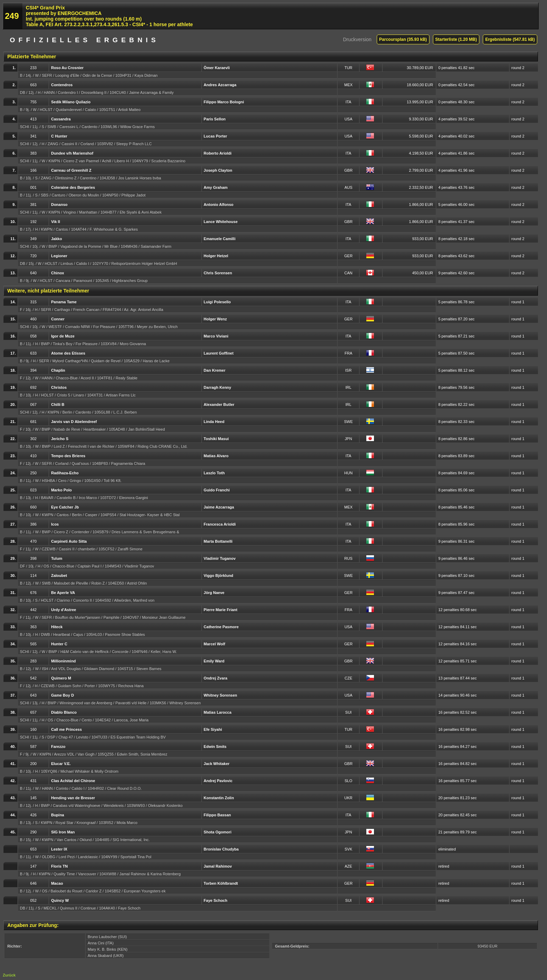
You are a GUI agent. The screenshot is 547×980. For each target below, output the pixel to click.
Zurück (9, 975)
